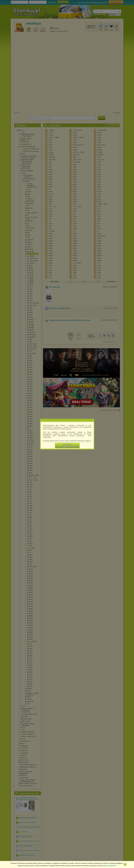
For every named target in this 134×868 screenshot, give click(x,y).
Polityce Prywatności (109, 866)
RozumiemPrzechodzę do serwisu (67, 445)
